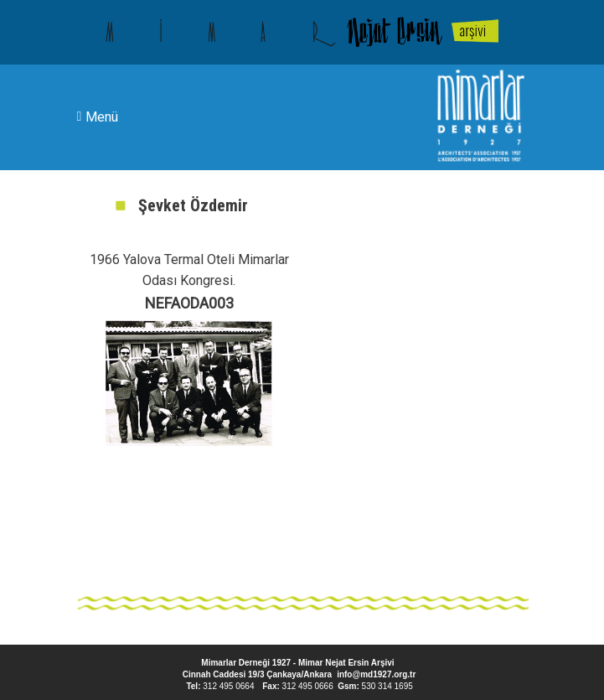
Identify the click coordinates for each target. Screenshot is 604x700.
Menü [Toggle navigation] (98, 117)
